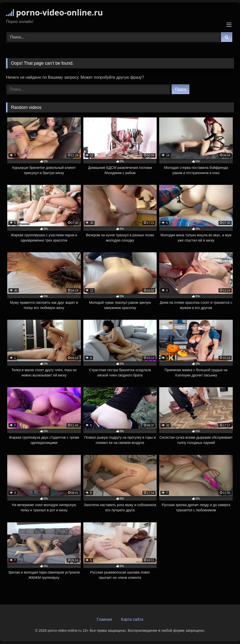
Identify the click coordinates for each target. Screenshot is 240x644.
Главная (104, 619)
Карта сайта (132, 619)
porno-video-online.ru (54, 12)
